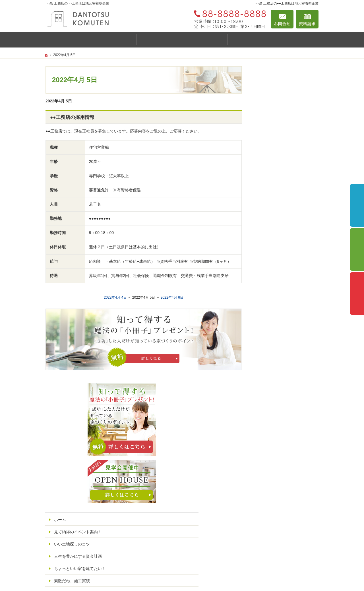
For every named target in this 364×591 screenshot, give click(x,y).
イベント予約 (357, 205)
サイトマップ (271, 435)
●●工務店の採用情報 (72, 117)
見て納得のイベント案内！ (283, 215)
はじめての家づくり (277, 300)
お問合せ (282, 19)
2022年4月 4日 (115, 297)
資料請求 (307, 19)
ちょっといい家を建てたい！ (285, 251)
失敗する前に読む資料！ (281, 386)
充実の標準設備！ (275, 288)
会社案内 (267, 337)
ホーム (265, 202)
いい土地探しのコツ (277, 227)
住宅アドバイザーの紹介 (281, 361)
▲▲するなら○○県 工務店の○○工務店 (259, 578)
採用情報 (267, 374)
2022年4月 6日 (172, 297)
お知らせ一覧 (271, 410)
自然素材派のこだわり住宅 (283, 276)
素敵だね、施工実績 (277, 264)
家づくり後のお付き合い (281, 325)
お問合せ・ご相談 (275, 398)
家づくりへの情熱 (275, 349)
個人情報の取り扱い (277, 423)
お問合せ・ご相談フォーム (284, 555)
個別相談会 (357, 249)
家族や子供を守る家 (277, 313)
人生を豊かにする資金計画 (283, 239)
